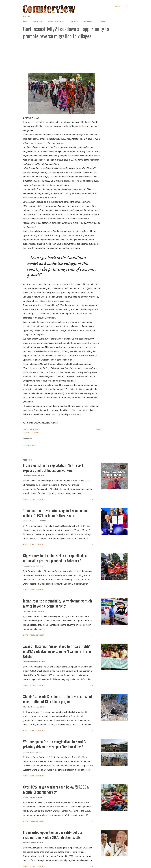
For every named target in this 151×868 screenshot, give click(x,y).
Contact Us (74, 21)
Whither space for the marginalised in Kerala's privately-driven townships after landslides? (55, 744)
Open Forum (37, 21)
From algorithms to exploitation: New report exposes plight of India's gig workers (53, 468)
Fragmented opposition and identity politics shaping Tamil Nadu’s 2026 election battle (53, 835)
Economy (35, 433)
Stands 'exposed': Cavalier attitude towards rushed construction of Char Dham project (57, 699)
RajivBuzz (103, 21)
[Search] (118, 6)
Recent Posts (89, 21)
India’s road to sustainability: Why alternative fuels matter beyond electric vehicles (58, 603)
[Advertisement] (75, 56)
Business (27, 433)
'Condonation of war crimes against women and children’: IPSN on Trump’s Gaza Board (55, 513)
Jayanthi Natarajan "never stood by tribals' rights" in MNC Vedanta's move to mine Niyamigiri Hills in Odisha (57, 651)
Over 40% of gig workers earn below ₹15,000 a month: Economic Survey (56, 789)
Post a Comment (29, 445)
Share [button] (98, 430)
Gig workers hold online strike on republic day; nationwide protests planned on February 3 (55, 558)
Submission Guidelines (56, 21)
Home (25, 21)
